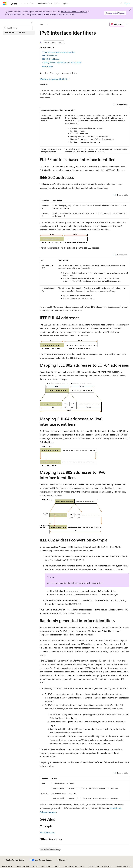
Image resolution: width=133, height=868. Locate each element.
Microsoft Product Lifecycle (74, 12)
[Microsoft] (5, 4)
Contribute (45, 866)
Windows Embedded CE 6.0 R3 (54, 79)
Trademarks (107, 866)
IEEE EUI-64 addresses (51, 59)
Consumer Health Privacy (74, 866)
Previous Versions (23, 866)
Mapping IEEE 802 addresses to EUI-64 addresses (62, 62)
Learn (42, 24)
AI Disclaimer (7, 866)
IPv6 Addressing (47, 833)
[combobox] (18, 28)
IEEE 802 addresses (49, 56)
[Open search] (121, 4)
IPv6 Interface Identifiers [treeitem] (15, 33)
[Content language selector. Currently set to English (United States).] (14, 860)
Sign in (127, 3)
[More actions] (127, 24)
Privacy (56, 866)
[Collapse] (32, 22)
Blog (34, 866)
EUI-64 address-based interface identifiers (58, 52)
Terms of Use (94, 866)
